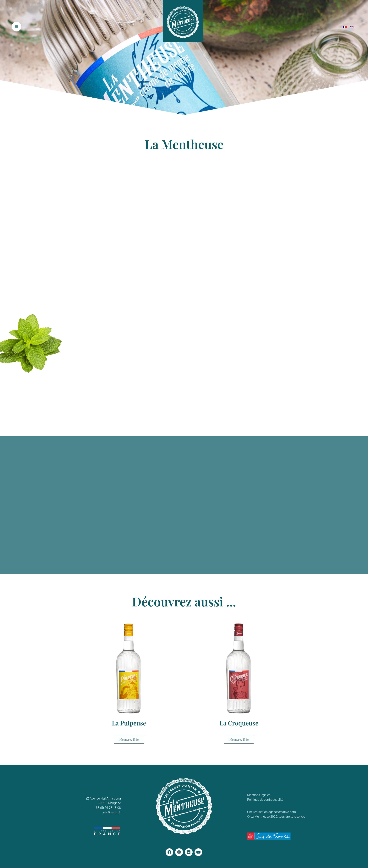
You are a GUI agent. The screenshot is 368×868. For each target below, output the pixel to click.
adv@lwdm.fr (112, 812)
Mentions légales (259, 795)
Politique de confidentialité (265, 800)
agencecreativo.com (282, 812)
